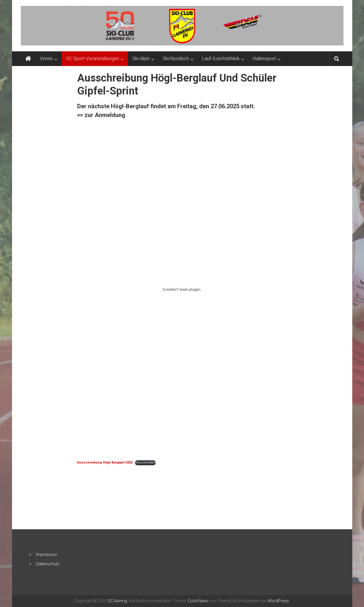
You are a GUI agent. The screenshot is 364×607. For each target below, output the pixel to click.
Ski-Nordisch (176, 59)
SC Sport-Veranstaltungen (93, 59)
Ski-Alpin (141, 59)
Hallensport (264, 59)
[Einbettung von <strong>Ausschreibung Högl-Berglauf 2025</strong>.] (182, 290)
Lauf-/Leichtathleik (221, 59)
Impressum (47, 554)
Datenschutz (48, 564)
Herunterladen (145, 463)
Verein (46, 59)
